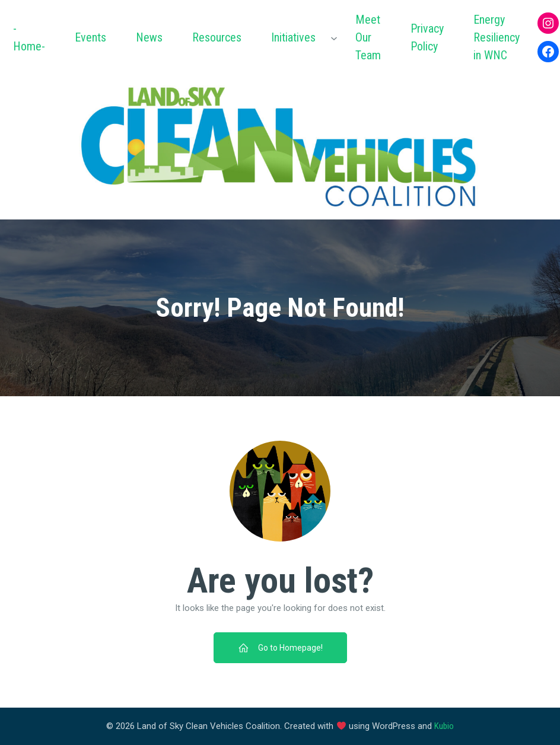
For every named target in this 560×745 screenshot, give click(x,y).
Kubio (444, 726)
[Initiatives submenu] (334, 37)
